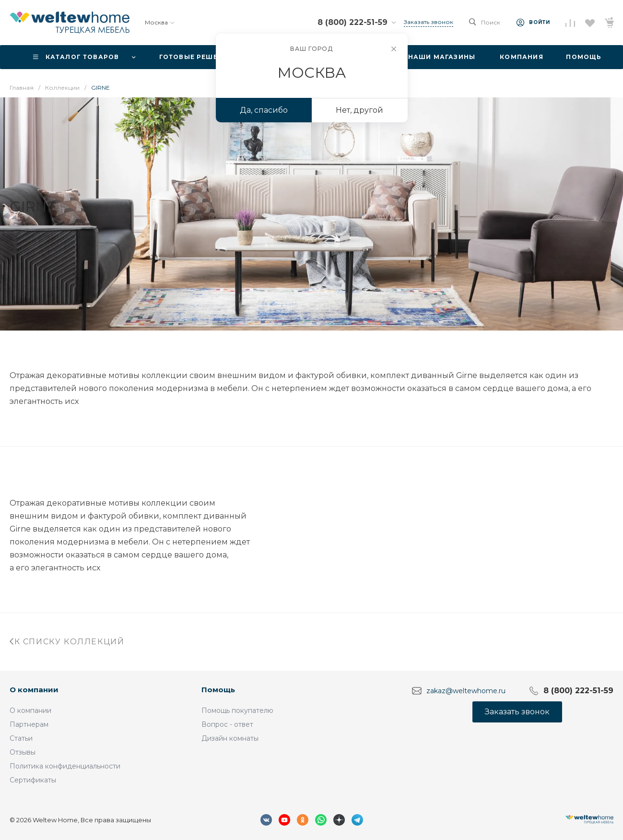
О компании (34, 690)
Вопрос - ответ (227, 724)
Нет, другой (359, 110)
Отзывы (23, 752)
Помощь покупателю (237, 710)
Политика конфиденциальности (65, 766)
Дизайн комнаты (230, 738)
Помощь (218, 690)
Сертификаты (33, 780)
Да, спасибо (264, 110)
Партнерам (29, 724)
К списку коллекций (67, 642)
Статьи (21, 738)
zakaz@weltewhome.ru (466, 691)
